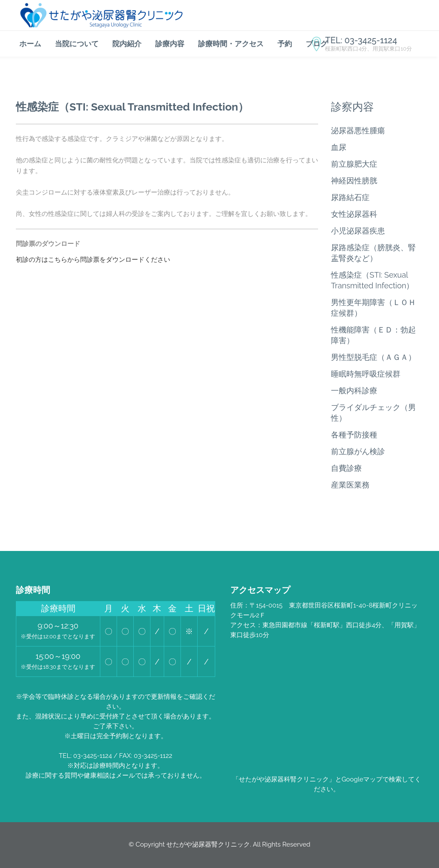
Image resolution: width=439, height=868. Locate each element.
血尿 (339, 147)
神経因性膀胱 (354, 181)
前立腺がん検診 (358, 451)
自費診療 (346, 468)
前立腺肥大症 (354, 164)
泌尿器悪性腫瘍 (358, 130)
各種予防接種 (354, 435)
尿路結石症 (350, 197)
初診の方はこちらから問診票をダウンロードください (93, 260)
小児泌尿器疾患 (358, 231)
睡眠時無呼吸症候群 (366, 374)
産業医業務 (350, 485)
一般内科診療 (354, 391)
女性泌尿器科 (354, 214)
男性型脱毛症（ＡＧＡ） (373, 357)
